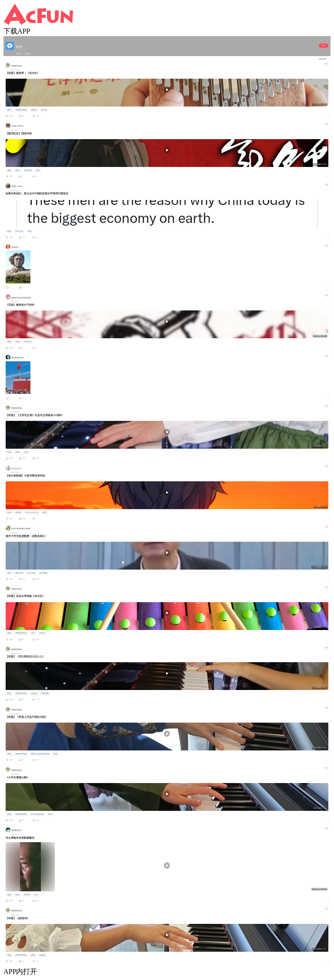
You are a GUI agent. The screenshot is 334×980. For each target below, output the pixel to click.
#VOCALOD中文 (32, 513)
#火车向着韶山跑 (37, 814)
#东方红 (44, 110)
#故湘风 (42, 955)
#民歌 (55, 754)
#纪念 (38, 170)
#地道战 (34, 693)
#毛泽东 (27, 895)
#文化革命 (31, 573)
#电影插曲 (45, 693)
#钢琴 (17, 452)
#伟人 (26, 452)
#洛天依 (18, 513)
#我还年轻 (28, 170)
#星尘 (17, 170)
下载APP (17, 31)
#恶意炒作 (28, 342)
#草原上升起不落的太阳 (40, 754)
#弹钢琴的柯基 (21, 110)
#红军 (17, 895)
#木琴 (33, 633)
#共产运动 (19, 231)
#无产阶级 (43, 573)
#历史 (44, 513)
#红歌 (50, 814)
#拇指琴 (34, 110)
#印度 (30, 231)
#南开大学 (19, 573)
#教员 (9, 110)
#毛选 (17, 342)
